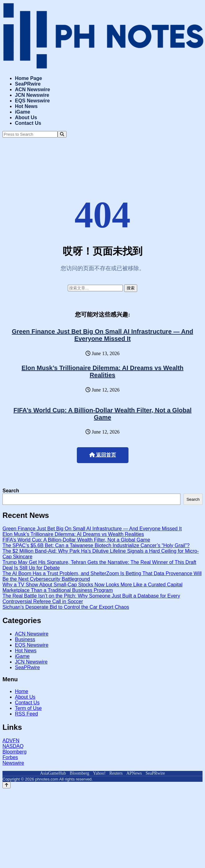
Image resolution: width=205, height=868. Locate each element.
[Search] (62, 134)
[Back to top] (7, 785)
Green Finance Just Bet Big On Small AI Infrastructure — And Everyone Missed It (102, 335)
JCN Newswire (32, 95)
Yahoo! (99, 773)
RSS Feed (26, 714)
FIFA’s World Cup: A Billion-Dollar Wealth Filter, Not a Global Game (102, 414)
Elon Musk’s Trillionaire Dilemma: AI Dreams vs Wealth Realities (102, 371)
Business (25, 639)
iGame (23, 112)
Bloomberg (14, 752)
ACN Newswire (33, 89)
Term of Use (28, 708)
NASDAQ (13, 746)
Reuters (116, 773)
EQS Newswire (32, 101)
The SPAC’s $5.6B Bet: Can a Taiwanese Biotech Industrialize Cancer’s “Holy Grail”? (96, 545)
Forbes (10, 757)
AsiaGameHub (53, 773)
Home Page (28, 78)
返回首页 (103, 455)
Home (22, 691)
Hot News (26, 106)
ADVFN (11, 741)
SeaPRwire (28, 84)
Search (11, 491)
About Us (26, 117)
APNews (134, 773)
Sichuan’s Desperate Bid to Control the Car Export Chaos (66, 607)
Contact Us (28, 123)
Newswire (13, 763)
